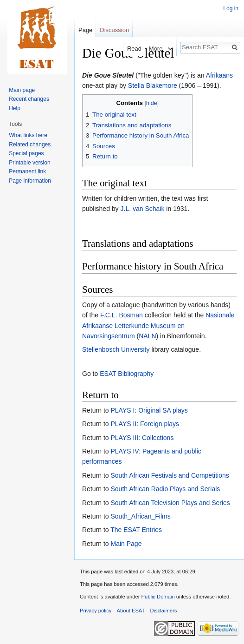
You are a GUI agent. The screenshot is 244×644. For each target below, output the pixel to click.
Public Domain (158, 597)
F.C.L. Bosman (122, 315)
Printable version (29, 163)
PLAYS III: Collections (142, 438)
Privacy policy (96, 611)
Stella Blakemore (153, 85)
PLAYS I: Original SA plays (149, 410)
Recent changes (29, 99)
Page (85, 30)
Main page (22, 90)
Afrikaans (219, 75)
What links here (28, 135)
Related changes (30, 145)
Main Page (126, 544)
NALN (147, 336)
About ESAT (131, 611)
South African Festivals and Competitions (170, 475)
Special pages (26, 153)
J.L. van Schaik (143, 209)
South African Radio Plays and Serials (165, 489)
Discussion (114, 30)
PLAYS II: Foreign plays (145, 424)
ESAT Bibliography (127, 374)
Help (15, 108)
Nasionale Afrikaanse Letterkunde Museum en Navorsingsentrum (158, 325)
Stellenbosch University (116, 349)
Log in (231, 8)
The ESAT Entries (136, 530)
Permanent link (27, 171)
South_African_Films (140, 516)
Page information (30, 181)
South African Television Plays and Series (170, 503)
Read (128, 49)
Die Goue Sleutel (108, 75)
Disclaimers (164, 611)
